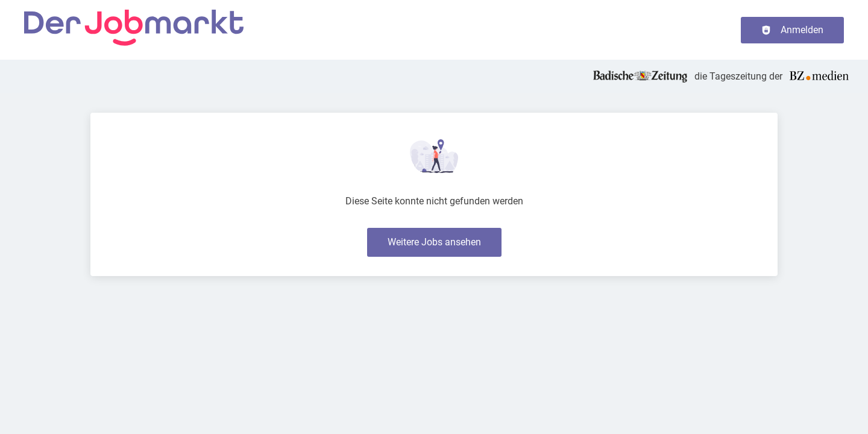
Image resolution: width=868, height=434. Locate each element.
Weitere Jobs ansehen (434, 242)
